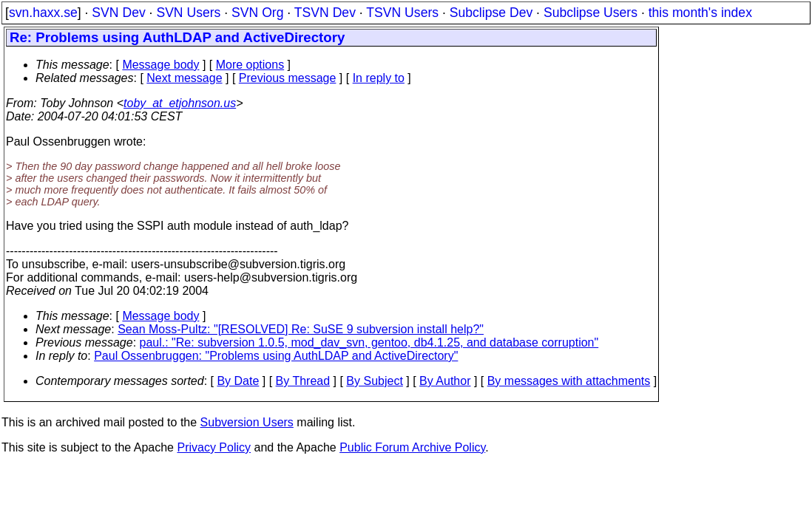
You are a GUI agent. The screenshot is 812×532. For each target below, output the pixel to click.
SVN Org (257, 13)
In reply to (379, 78)
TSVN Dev (325, 13)
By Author (445, 381)
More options (250, 65)
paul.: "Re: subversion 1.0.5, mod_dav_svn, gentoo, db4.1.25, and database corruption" (369, 342)
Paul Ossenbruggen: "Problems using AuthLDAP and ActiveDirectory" (276, 356)
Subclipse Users (591, 13)
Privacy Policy (214, 447)
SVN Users (188, 13)
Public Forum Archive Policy (412, 447)
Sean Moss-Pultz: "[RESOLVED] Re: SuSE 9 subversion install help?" (301, 329)
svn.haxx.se (43, 13)
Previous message (288, 78)
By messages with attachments (569, 381)
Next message (184, 78)
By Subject (374, 381)
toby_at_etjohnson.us (180, 103)
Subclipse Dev (491, 13)
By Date (238, 381)
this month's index (700, 13)
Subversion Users (247, 422)
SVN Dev (118, 13)
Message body (160, 65)
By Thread (303, 381)
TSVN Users (402, 13)
